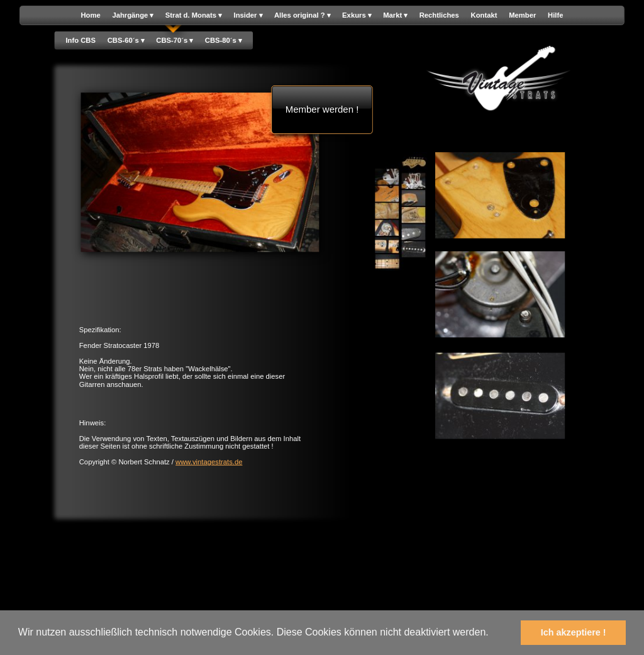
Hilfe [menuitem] (555, 15)
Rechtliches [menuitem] (439, 15)
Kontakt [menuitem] (484, 15)
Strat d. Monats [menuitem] (194, 16)
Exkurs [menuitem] (357, 16)
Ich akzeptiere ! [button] (574, 632)
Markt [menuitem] (395, 16)
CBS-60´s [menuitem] (126, 40)
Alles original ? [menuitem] (302, 16)
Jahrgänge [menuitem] (133, 16)
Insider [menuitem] (248, 16)
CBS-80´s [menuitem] (224, 40)
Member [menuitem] (522, 15)
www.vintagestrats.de (209, 462)
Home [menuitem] (90, 15)
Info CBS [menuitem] (80, 40)
